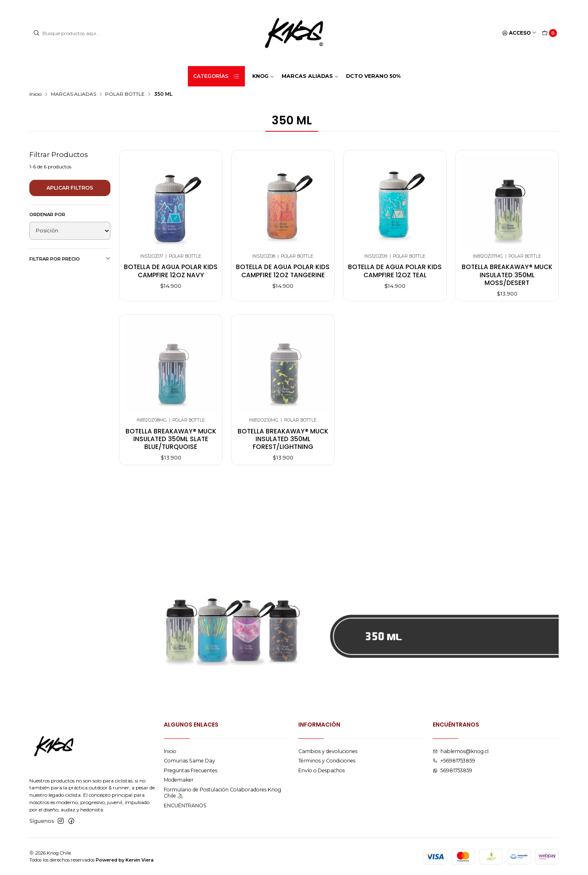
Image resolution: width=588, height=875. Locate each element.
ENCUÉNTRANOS (185, 805)
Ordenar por (47, 214)
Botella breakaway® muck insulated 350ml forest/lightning (283, 453)
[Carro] (549, 33)
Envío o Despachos (322, 770)
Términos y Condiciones (327, 761)
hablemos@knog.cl (461, 751)
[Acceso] (519, 33)
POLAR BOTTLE (125, 94)
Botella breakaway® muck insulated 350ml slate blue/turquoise (171, 453)
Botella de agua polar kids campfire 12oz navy (171, 271)
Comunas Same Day (189, 761)
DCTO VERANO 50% (373, 76)
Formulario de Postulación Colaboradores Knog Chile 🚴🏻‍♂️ (222, 793)
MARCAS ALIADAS (74, 94)
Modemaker (179, 780)
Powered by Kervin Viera (125, 860)
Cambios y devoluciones (328, 751)
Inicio (35, 94)
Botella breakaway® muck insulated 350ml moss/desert (507, 275)
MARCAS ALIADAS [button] (310, 76)
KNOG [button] (263, 76)
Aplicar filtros (70, 188)
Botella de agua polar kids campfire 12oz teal (395, 271)
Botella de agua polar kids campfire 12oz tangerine (283, 271)
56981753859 (453, 770)
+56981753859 (454, 761)
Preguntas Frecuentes (190, 770)
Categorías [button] (216, 76)
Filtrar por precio (70, 259)
